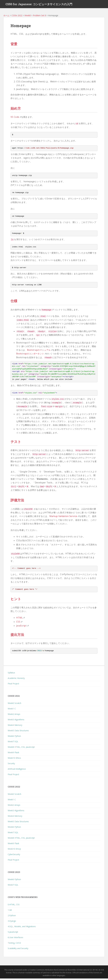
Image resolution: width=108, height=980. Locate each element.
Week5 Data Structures (18, 732)
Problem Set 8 (39, 17)
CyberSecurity (14, 856)
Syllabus (11, 674)
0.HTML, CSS (14, 906)
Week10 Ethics (14, 760)
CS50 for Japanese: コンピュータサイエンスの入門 (39, 5)
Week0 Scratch (14, 705)
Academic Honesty (16, 680)
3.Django (12, 922)
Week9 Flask (13, 754)
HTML (20, 619)
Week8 (28, 17)
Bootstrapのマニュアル (40, 352)
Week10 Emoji (14, 850)
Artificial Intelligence (17, 771)
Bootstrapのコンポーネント (31, 355)
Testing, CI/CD (14, 944)
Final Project (13, 685)
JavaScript (22, 627)
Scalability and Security (18, 950)
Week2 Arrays (14, 716)
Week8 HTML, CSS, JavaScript (21, 749)
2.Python (12, 917)
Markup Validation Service (64, 518)
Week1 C (12, 710)
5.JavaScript (13, 933)
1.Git (10, 911)
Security (11, 765)
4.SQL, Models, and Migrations (22, 928)
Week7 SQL (13, 743)
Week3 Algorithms (16, 721)
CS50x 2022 (17, 17)
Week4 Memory (15, 727)
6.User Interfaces (15, 939)
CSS (19, 623)
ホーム (6, 17)
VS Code (16, 119)
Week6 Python (14, 738)
